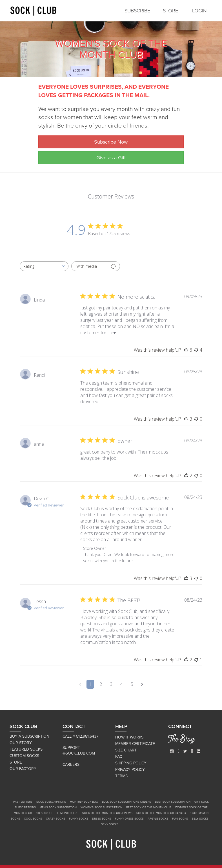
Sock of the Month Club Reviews (107, 813)
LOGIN (199, 11)
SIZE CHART (126, 750)
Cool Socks (33, 819)
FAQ (119, 757)
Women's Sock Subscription (101, 807)
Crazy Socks (55, 819)
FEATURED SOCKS (26, 749)
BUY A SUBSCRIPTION (29, 736)
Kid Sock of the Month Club (57, 813)
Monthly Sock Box (84, 802)
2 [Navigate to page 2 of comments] (101, 684)
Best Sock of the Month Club (149, 807)
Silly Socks (200, 819)
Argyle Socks (158, 819)
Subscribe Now (111, 142)
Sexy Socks (110, 824)
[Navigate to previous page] (80, 684)
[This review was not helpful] (196, 350)
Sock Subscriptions (51, 802)
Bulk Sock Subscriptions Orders (126, 802)
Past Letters (23, 802)
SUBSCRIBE (137, 11)
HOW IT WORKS (129, 737)
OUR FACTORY (23, 769)
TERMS (121, 776)
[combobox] (44, 266)
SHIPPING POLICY (131, 763)
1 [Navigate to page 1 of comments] (90, 684)
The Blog (181, 740)
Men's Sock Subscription (58, 807)
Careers (71, 765)
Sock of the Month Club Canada (161, 813)
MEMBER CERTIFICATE (135, 744)
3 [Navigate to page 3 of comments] (111, 684)
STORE (170, 11)
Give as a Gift (111, 158)
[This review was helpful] (186, 350)
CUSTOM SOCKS (24, 756)
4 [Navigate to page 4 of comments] (122, 684)
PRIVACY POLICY (130, 770)
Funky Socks (79, 819)
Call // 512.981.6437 (80, 736)
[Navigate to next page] (142, 684)
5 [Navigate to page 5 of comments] (132, 684)
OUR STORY (21, 743)
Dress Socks (102, 819)
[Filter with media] (96, 266)
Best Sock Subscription (173, 802)
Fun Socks (180, 819)
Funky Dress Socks (129, 819)
